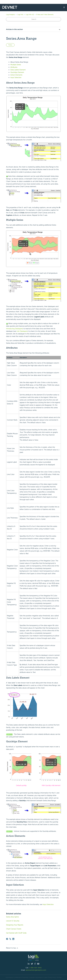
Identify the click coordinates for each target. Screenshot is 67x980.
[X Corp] (10, 939)
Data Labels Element (18, 70)
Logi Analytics (11, 15)
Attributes (14, 67)
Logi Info (20, 15)
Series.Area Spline (12, 917)
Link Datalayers (22, 331)
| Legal (45, 977)
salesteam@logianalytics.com (36, 970)
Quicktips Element (17, 72)
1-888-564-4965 (35, 968)
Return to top (12, 948)
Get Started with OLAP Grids (16, 933)
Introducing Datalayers (14, 329)
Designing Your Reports (15, 925)
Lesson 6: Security (13, 921)
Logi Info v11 (30, 15)
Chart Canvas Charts (14, 929)
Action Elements (16, 75)
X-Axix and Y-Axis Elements (45, 15)
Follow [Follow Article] (10, 45)
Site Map (59, 977)
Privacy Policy (52, 977)
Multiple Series (16, 65)
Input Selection (16, 77)
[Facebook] (7, 939)
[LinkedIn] (13, 939)
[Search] (33, 19)
